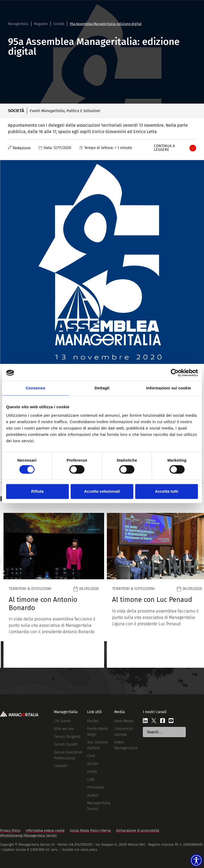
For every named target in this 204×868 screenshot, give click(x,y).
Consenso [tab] (35, 388)
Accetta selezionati (102, 491)
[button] (3, 573)
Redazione (22, 148)
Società (59, 24)
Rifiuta (37, 491)
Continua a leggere (164, 148)
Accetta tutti (167, 491)
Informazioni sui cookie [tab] (169, 388)
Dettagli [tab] (102, 388)
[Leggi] (50, 590)
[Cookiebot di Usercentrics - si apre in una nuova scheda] (175, 373)
